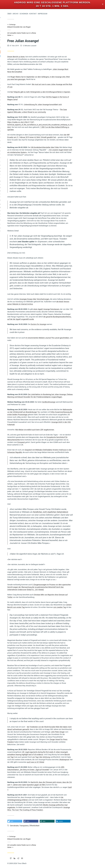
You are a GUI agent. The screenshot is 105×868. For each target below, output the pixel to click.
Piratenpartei (17, 175)
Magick (23, 104)
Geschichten (15, 172)
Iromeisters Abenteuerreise (16, 33)
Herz (24, 162)
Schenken (50, 14)
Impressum (68, 14)
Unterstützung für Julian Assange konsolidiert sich (69, 105)
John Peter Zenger (84, 732)
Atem (18, 91)
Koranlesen (22, 148)
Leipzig (15, 107)
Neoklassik (22, 197)
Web (19, 162)
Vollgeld (23, 205)
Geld (24, 201)
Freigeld (23, 91)
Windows (23, 158)
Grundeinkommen (14, 134)
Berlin (24, 228)
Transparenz (9, 178)
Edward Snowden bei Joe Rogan (66, 26)
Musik (8, 101)
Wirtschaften (13, 201)
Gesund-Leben (12, 194)
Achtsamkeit (13, 188)
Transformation (20, 141)
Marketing (23, 188)
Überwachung (11, 162)
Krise (18, 205)
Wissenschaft (21, 154)
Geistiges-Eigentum (20, 85)
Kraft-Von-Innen (20, 151)
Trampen (7, 138)
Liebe (24, 134)
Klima (24, 220)
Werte (24, 138)
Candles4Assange (74, 402)
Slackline (14, 217)
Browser (15, 116)
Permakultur (22, 217)
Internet (19, 178)
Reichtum (23, 165)
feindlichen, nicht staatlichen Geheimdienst (76, 512)
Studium (23, 94)
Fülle (16, 165)
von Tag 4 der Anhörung (67, 757)
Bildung (23, 181)
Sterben (23, 128)
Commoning (15, 181)
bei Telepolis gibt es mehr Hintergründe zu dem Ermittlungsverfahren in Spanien (66, 92)
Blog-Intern (10, 205)
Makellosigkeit (15, 211)
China (24, 88)
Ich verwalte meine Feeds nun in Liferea (66, 34)
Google (24, 185)
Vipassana (15, 208)
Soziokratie (22, 122)
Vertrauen (9, 165)
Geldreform (16, 185)
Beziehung (22, 191)
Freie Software (21, 231)
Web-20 (24, 100)
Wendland (23, 208)
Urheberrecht (16, 100)
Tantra (24, 211)
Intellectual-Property (19, 110)
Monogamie (11, 220)
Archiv (41, 14)
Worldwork (21, 125)
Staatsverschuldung (15, 88)
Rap (8, 151)
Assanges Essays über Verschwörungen (60, 299)
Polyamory (23, 107)
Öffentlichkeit (21, 82)
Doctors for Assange (64, 324)
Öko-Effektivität (12, 191)
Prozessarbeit (20, 119)
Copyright (18, 228)
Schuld (7, 97)
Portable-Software (12, 122)
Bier (25, 178)
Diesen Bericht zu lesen (42, 57)
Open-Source (11, 113)
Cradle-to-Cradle (14, 94)
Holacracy (16, 103)
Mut (12, 151)
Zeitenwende (12, 148)
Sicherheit (8, 214)
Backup (24, 169)
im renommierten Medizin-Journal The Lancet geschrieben (73, 338)
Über (35, 14)
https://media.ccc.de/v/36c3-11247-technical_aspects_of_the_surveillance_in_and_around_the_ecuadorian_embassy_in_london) (66, 125)
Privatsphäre (21, 97)
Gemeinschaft (20, 144)
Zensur (9, 104)
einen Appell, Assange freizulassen (72, 309)
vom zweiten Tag (86, 607)
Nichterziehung (21, 131)
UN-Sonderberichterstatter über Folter (71, 147)
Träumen (16, 128)
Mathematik (22, 194)
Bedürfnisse (22, 113)
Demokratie (13, 158)
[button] (41, 821)
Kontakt (59, 14)
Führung (23, 172)
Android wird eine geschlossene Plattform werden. (53, 2)
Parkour (17, 169)
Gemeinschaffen (20, 214)
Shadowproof (90, 760)
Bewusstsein (18, 224)
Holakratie (23, 116)
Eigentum (10, 169)
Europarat (47, 442)
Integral (9, 107)
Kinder (13, 97)
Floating (6, 181)
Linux (24, 175)
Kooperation (16, 138)
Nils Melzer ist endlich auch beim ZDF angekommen (61, 430)
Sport (10, 116)
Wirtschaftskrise (10, 125)
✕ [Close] (103, 4)
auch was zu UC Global (61, 762)
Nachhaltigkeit (9, 91)
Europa (18, 220)
